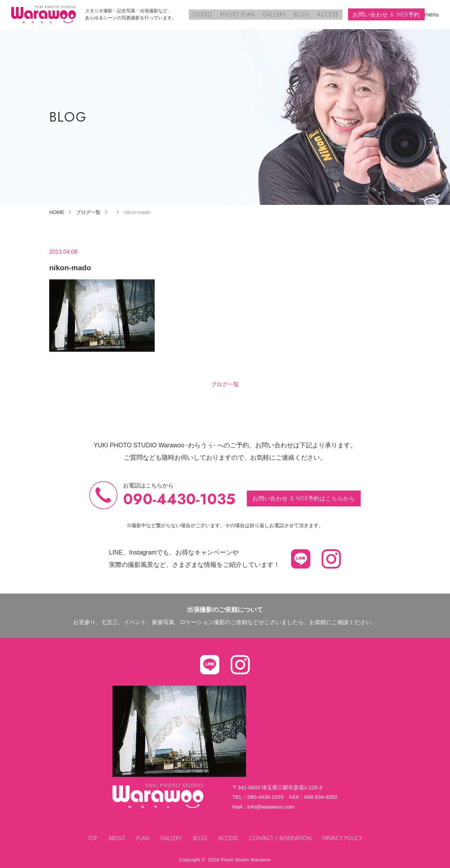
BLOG (302, 14)
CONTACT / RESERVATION (281, 838)
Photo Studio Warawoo (246, 860)
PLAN (142, 838)
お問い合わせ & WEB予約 (386, 14)
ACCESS (328, 14)
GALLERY (276, 14)
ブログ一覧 (225, 384)
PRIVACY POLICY (344, 838)
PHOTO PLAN (240, 14)
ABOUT (115, 838)
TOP (91, 838)
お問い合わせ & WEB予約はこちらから (304, 498)
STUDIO (205, 14)
